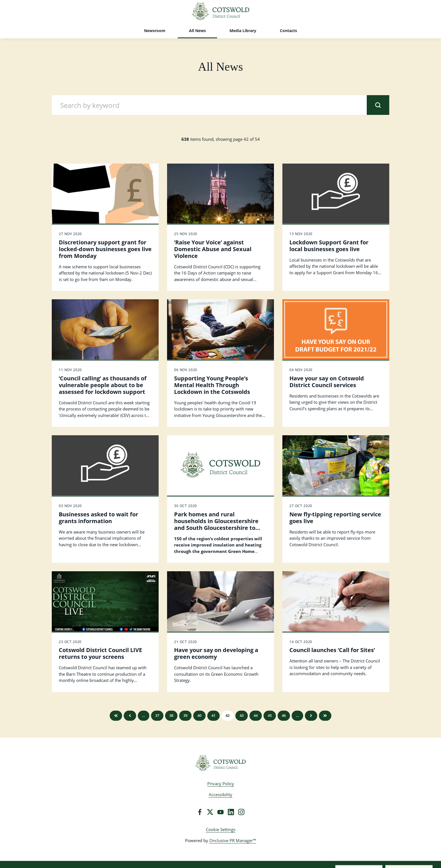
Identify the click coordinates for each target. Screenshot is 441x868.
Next (311, 716)
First (116, 716)
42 (228, 715)
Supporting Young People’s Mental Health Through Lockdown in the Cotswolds (212, 385)
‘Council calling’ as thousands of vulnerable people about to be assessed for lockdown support (103, 385)
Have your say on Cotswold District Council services (327, 382)
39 (185, 715)
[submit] (378, 105)
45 (270, 715)
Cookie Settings (221, 829)
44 (256, 715)
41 (213, 715)
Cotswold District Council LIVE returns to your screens (100, 653)
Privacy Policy (221, 784)
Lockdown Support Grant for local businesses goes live (329, 246)
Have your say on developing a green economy (216, 653)
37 (157, 715)
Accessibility (220, 795)
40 (199, 715)
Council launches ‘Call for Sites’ (332, 650)
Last (325, 716)
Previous (130, 716)
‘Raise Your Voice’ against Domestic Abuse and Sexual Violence (213, 249)
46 (284, 715)
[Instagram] (241, 812)
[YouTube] (220, 812)
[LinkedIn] (231, 812)
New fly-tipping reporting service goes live (335, 518)
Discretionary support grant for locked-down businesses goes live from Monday (105, 249)
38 (171, 715)
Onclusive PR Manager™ (233, 840)
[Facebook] (200, 812)
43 (242, 715)
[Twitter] (210, 812)
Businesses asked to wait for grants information (98, 518)
